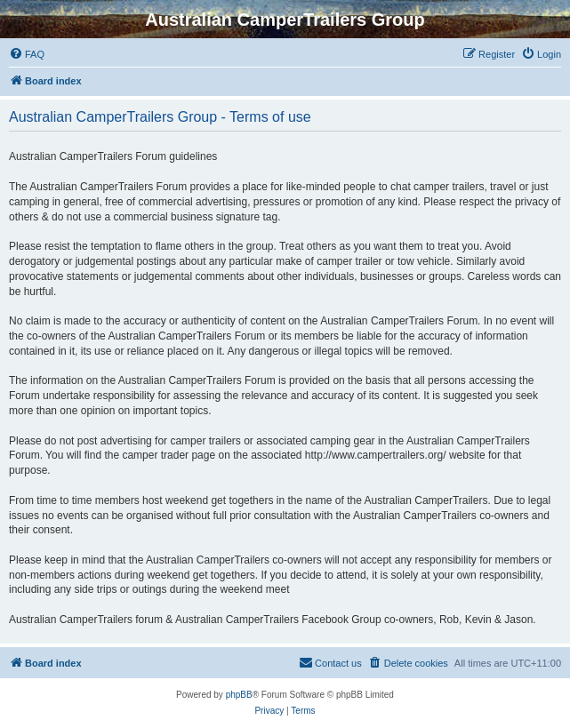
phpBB (239, 695)
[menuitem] (27, 54)
